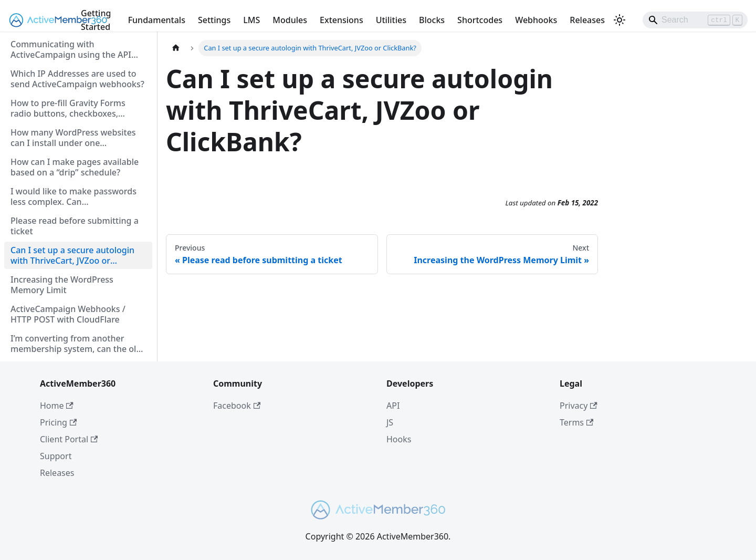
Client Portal (69, 439)
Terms (576, 422)
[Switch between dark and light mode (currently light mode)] (619, 20)
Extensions (342, 20)
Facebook (237, 406)
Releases (587, 20)
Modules (290, 20)
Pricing (58, 422)
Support (56, 456)
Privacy (579, 406)
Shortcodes (480, 20)
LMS (251, 20)
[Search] (695, 20)
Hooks (399, 439)
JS (390, 422)
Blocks (432, 20)
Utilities (391, 20)
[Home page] (176, 48)
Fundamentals (157, 20)
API (393, 406)
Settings (214, 20)
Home (57, 406)
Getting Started (96, 20)
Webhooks (536, 20)
